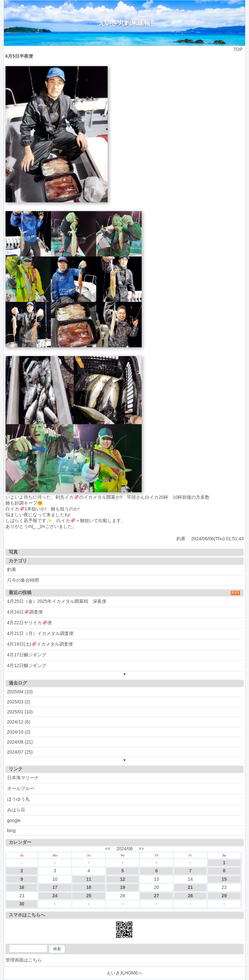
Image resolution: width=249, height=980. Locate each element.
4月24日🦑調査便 (25, 612)
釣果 (181, 539)
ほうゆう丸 (18, 799)
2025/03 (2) (19, 702)
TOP (238, 49)
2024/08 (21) (20, 742)
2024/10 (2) (19, 732)
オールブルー (21, 788)
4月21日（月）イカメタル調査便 (40, 633)
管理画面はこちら (24, 960)
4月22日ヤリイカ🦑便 (30, 623)
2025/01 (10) (20, 712)
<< (108, 849)
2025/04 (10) (20, 692)
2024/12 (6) (19, 722)
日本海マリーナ (23, 778)
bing (11, 831)
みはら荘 (16, 810)
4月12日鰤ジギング (27, 665)
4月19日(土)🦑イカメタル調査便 (40, 644)
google (14, 820)
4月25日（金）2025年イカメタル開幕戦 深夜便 (57, 601)
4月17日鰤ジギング (27, 655)
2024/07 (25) (20, 752)
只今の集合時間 (23, 580)
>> (141, 849)
